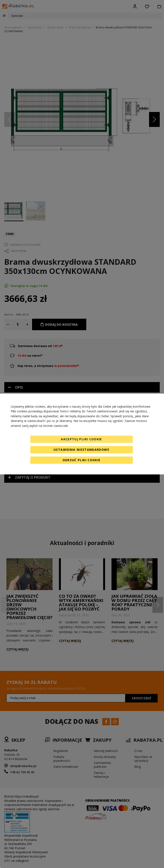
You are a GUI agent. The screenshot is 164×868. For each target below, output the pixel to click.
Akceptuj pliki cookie (81, 439)
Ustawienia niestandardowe (81, 450)
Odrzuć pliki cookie (82, 460)
